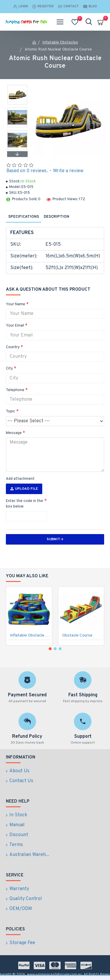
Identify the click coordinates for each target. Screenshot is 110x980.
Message (14, 433)
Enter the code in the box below (24, 504)
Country (13, 347)
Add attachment (20, 479)
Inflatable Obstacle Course (30, 635)
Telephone (15, 390)
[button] (17, 154)
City (9, 369)
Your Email (15, 326)
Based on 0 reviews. (27, 171)
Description (56, 217)
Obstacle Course (77, 635)
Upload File (24, 489)
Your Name (16, 304)
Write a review (68, 171)
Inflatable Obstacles (60, 43)
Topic (11, 411)
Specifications (24, 217)
